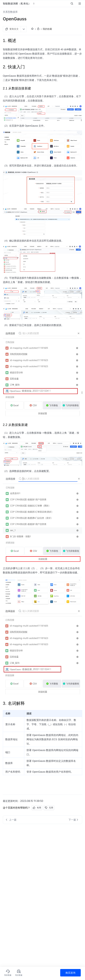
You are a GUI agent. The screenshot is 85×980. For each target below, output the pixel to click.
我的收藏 (47, 29)
